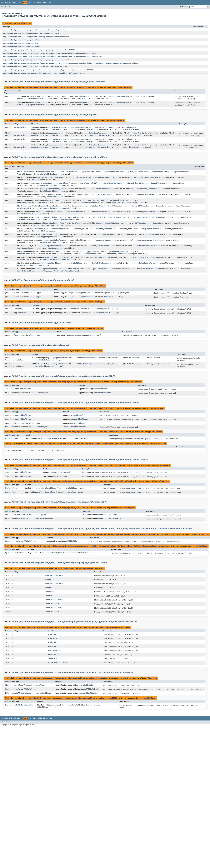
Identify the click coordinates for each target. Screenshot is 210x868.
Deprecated (37, 3)
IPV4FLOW (52, 634)
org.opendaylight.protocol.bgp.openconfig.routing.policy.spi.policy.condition (35, 30)
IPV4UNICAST (50, 579)
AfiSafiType (26, 23)
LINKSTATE (52, 658)
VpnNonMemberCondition (64, 220)
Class (19, 3)
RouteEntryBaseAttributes (120, 96)
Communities (27, 197)
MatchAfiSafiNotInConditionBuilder (21, 705)
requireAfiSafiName (102, 393)
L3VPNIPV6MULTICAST (54, 608)
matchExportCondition (41, 96)
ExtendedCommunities (87, 202)
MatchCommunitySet (55, 197)
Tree (30, 3)
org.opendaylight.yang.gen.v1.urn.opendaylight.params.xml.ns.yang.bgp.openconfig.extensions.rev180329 (48, 70)
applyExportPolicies (59, 358)
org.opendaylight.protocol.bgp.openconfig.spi (22, 40)
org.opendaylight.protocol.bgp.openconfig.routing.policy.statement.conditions (36, 37)
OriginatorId (23, 208)
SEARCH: (183, 7)
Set (16, 515)
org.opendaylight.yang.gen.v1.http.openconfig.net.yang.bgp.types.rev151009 (36, 66)
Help (51, 3)
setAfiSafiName (45, 438)
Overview (4, 3)
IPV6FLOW (52, 646)
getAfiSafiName (100, 389)
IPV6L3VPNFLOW (54, 650)
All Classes (5, 6)
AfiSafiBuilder (11, 438)
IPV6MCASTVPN (54, 654)
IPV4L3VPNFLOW (54, 638)
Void (19, 174)
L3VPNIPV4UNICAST (53, 604)
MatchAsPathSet (38, 180)
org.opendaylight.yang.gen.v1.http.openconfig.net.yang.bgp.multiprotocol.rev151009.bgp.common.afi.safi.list (49, 53)
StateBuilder (11, 492)
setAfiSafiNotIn (74, 705)
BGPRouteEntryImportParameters (31, 105)
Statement (126, 129)
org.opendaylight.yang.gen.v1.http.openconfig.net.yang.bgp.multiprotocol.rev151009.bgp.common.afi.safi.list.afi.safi (53, 57)
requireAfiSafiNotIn (87, 693)
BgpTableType (110, 293)
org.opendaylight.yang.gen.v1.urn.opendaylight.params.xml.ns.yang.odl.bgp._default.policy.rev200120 (46, 73)
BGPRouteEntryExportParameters (31, 99)
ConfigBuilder (11, 488)
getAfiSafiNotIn (86, 685)
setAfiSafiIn (52, 553)
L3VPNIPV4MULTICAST (54, 600)
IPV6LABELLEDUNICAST (54, 583)
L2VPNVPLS (49, 596)
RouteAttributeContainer (16, 127)
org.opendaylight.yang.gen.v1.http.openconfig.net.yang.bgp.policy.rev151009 (36, 60)
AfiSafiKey (9, 450)
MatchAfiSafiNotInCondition (46, 174)
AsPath (20, 180)
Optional (9, 360)
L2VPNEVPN (49, 592)
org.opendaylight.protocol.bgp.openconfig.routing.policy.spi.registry (32, 33)
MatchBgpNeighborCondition (49, 185)
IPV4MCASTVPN (54, 642)
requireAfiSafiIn (111, 519)
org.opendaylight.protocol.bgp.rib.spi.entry (21, 43)
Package (12, 3)
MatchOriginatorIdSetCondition (57, 208)
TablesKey (108, 297)
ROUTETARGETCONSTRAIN (58, 663)
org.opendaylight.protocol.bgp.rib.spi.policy (22, 47)
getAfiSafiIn (109, 515)
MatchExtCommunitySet (128, 202)
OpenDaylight (18, 725)
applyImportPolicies (59, 364)
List (19, 197)
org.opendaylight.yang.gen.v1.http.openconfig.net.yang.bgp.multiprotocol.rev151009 (39, 50)
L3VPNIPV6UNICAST (53, 612)
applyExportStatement (57, 127)
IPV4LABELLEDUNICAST (54, 575)
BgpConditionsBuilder (14, 553)
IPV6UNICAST (50, 587)
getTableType (66, 313)
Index (45, 3)
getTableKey (65, 309)
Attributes (18, 360)
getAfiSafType (93, 335)
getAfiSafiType (88, 293)
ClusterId (22, 191)
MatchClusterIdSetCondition (53, 191)
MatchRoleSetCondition (27, 214)
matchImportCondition (41, 103)
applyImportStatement (57, 139)
